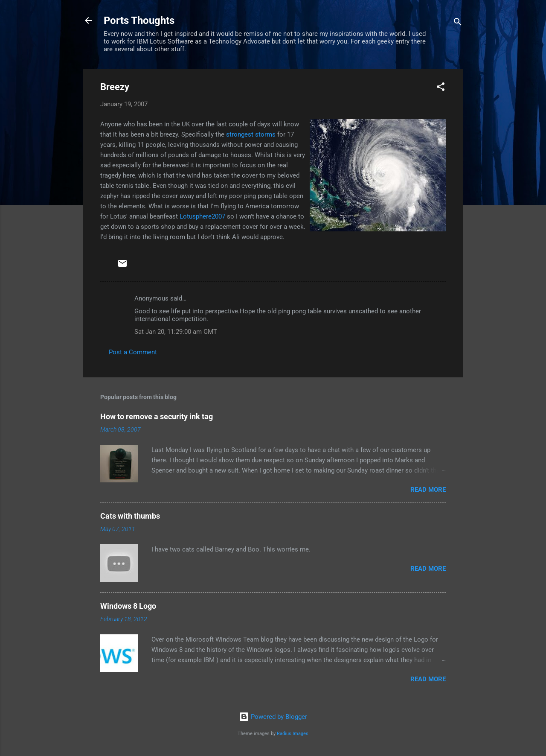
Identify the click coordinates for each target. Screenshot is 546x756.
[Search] (458, 23)
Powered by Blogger (273, 717)
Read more (428, 490)
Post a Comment (133, 352)
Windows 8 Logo (128, 606)
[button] (441, 88)
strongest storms (251, 134)
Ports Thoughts (139, 20)
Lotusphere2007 (202, 216)
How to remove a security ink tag (157, 416)
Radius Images (293, 734)
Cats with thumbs (130, 516)
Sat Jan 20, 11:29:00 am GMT (176, 332)
